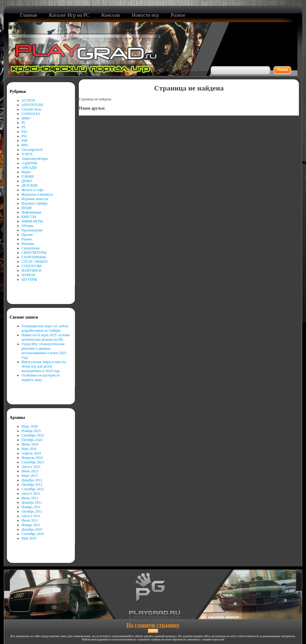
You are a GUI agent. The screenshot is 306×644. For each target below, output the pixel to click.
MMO (26, 118)
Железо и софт (33, 190)
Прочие (27, 235)
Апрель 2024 (31, 453)
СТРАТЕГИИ (32, 266)
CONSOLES (31, 114)
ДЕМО (27, 181)
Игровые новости (35, 199)
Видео (26, 172)
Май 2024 (29, 449)
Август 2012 (31, 494)
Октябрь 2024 (32, 440)
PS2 (24, 132)
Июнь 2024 (30, 444)
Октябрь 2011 (32, 511)
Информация (31, 212)
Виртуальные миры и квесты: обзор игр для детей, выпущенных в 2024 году (44, 366)
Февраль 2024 (32, 458)
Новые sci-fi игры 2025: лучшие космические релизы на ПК (46, 337)
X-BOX (27, 154)
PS (23, 127)
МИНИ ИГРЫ (32, 221)
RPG (25, 145)
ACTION (28, 100)
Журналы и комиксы (37, 194)
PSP (25, 141)
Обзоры (27, 226)
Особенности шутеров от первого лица (41, 378)
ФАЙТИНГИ (31, 270)
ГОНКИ (28, 176)
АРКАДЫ (29, 167)
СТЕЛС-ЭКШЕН (35, 262)
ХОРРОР (28, 275)
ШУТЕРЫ (29, 279)
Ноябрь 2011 (31, 507)
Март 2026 (30, 426)
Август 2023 (31, 467)
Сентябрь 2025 (33, 435)
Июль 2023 (30, 471)
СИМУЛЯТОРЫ (34, 253)
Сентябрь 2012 (33, 489)
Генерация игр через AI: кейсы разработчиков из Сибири (45, 328)
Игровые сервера (35, 203)
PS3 (24, 136)
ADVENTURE (32, 105)
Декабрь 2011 (32, 502)
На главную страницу (153, 625)
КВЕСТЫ (29, 217)
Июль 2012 (30, 498)
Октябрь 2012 (32, 485)
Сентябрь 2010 (33, 534)
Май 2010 (29, 538)
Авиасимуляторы (35, 159)
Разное (27, 239)
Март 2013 (30, 476)
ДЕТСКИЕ (30, 185)
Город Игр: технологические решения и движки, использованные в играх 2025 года (44, 351)
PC (24, 123)
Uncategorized (32, 150)
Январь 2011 (31, 525)
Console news (32, 109)
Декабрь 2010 (32, 529)
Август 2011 (31, 516)
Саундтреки (30, 248)
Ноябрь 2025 (31, 431)
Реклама (28, 244)
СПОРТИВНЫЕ (34, 257)
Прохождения (32, 230)
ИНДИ (27, 208)
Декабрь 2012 (32, 480)
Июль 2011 (30, 520)
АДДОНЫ (29, 163)
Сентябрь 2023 (33, 462)
